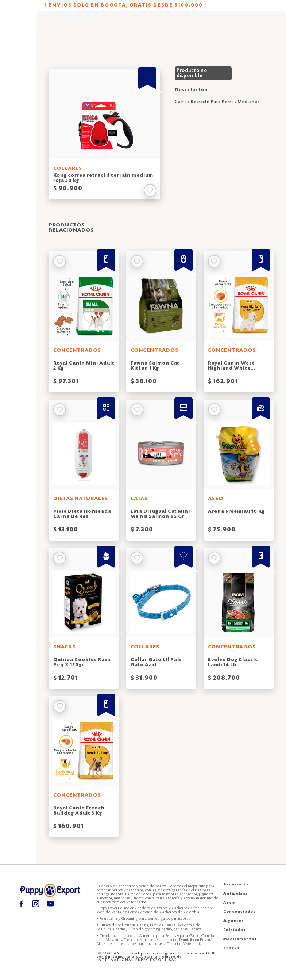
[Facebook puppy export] (18, 77)
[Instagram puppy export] (18, 89)
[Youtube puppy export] (18, 102)
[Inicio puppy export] (75, 29)
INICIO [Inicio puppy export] (112, 29)
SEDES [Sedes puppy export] (227, 29)
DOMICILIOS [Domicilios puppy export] (255, 29)
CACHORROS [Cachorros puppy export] (166, 29)
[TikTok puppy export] (18, 115)
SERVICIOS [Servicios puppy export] (201, 29)
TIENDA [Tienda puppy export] (135, 29)
